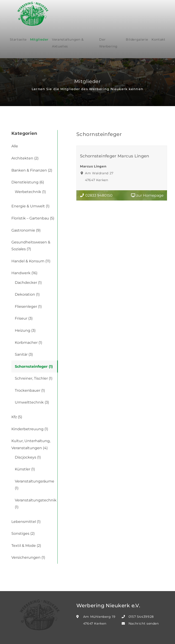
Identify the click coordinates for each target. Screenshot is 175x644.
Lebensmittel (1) (26, 522)
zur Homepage (147, 195)
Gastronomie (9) (26, 230)
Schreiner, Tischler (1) (34, 378)
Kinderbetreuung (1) (30, 429)
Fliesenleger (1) (28, 306)
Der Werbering (108, 43)
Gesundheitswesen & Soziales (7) (31, 246)
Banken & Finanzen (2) (32, 170)
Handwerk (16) (24, 273)
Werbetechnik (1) (30, 192)
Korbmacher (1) (28, 343)
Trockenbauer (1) (30, 390)
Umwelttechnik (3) (32, 402)
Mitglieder (39, 39)
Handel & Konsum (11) (31, 261)
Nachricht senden (144, 623)
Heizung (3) (25, 330)
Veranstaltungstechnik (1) (36, 504)
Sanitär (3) (24, 354)
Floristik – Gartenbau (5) (33, 218)
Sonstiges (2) (23, 533)
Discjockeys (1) (28, 457)
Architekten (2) (25, 158)
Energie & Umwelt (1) (30, 206)
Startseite (18, 39)
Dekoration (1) (27, 294)
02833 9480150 (96, 195)
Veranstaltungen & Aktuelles (68, 43)
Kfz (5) (17, 417)
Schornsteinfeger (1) (34, 366)
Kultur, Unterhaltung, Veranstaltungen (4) (31, 444)
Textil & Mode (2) (26, 546)
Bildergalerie (137, 39)
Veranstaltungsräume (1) (35, 485)
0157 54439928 (141, 617)
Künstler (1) (25, 469)
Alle (15, 146)
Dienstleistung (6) (28, 182)
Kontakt (158, 39)
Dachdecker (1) (28, 283)
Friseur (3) (24, 318)
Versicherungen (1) (28, 557)
